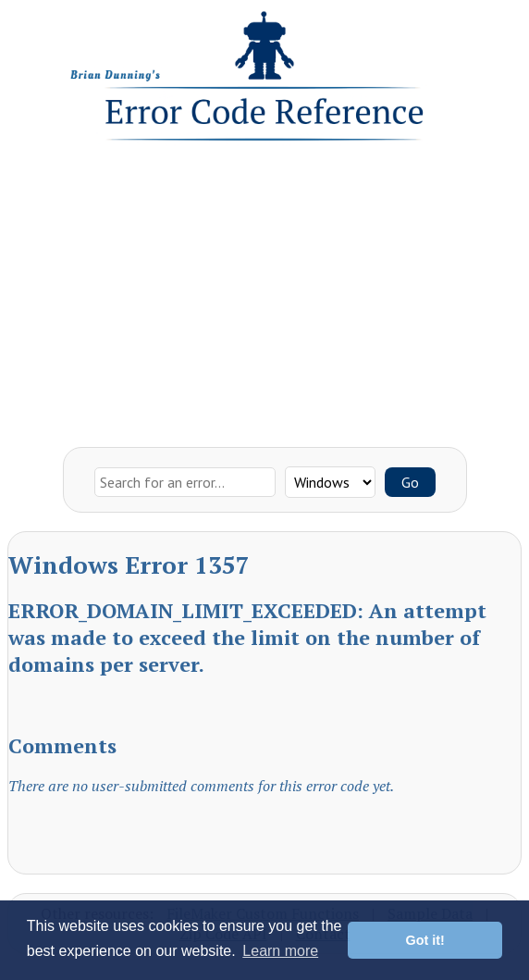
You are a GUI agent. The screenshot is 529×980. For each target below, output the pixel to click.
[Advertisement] (264, 290)
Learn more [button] (280, 951)
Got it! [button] (425, 940)
